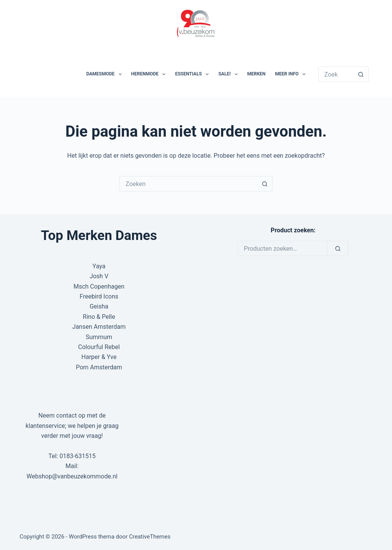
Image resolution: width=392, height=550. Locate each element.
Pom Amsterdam (99, 367)
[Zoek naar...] (336, 74)
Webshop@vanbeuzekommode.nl (72, 476)
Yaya (99, 266)
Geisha (99, 306)
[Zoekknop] (361, 74)
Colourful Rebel (99, 347)
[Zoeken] (338, 248)
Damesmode (106, 74)
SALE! (229, 74)
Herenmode (150, 74)
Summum (99, 337)
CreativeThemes (150, 537)
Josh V (99, 276)
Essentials (193, 74)
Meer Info (292, 74)
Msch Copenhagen (99, 286)
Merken (256, 74)
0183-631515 (77, 456)
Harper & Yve (99, 357)
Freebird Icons (99, 296)
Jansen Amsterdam (99, 327)
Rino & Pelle (99, 317)
